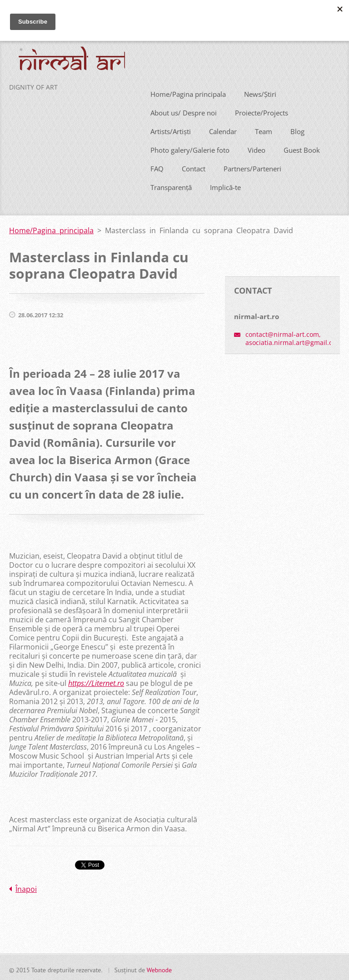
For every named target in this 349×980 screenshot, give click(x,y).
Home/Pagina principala (188, 92)
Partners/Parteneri (252, 167)
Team (264, 130)
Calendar (223, 130)
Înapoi (26, 887)
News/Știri (260, 92)
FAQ (157, 167)
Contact (194, 167)
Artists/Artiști (171, 130)
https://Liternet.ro (96, 681)
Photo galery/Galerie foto (190, 148)
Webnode (159, 968)
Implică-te (225, 185)
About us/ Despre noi (184, 111)
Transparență (171, 185)
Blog (297, 130)
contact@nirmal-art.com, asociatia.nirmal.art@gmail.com (294, 337)
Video (257, 148)
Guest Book (302, 148)
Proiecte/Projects (262, 111)
